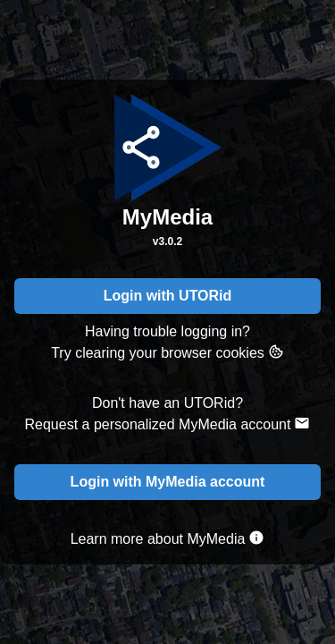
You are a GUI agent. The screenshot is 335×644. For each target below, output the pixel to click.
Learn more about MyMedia (168, 538)
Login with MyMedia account (168, 482)
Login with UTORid (168, 296)
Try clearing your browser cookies (167, 352)
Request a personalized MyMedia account (168, 424)
